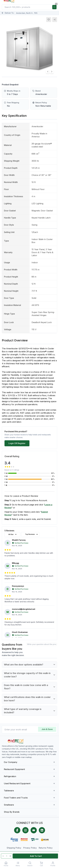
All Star (13, 534)
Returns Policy (46, 848)
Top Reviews (32, 534)
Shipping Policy (14, 848)
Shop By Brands (12, 812)
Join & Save (47, 729)
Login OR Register (17, 443)
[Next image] (52, 72)
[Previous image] (48, 72)
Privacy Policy (30, 848)
